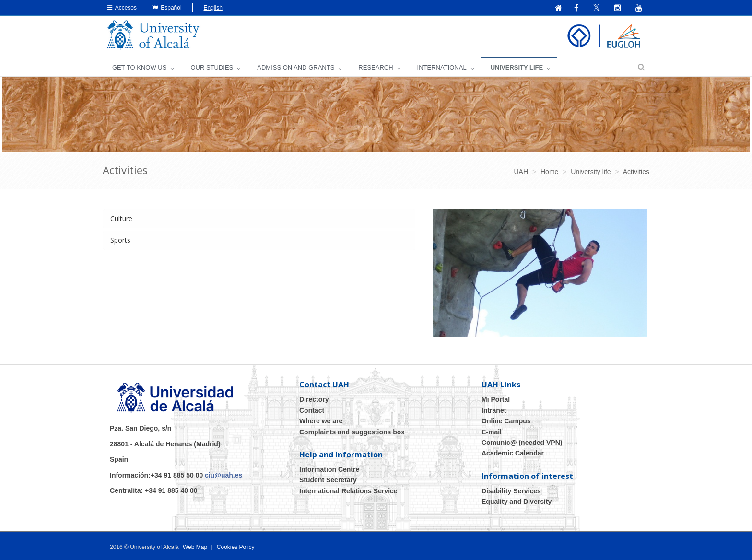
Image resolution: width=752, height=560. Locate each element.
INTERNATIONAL (442, 67)
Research (376, 67)
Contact (312, 410)
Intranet (494, 410)
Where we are (321, 421)
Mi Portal (496, 399)
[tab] (259, 219)
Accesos (122, 8)
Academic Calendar (513, 453)
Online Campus (506, 421)
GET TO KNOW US (139, 67)
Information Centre (329, 469)
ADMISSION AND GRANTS (296, 67)
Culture (121, 218)
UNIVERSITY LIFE (517, 67)
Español (167, 8)
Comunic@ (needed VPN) (522, 443)
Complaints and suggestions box (352, 432)
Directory (314, 399)
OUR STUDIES (212, 67)
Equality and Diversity (517, 502)
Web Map (195, 547)
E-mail (492, 432)
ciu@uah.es (223, 475)
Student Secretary (328, 480)
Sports (120, 240)
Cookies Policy (236, 547)
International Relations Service (348, 491)
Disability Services (511, 491)
